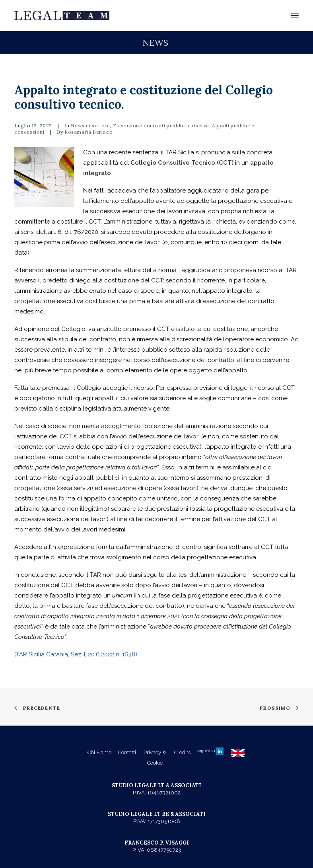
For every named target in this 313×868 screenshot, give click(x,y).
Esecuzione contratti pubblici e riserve (161, 126)
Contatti (127, 752)
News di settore (90, 126)
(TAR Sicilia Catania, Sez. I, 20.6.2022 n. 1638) (76, 654)
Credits (182, 752)
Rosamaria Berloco (88, 132)
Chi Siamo (99, 752)
